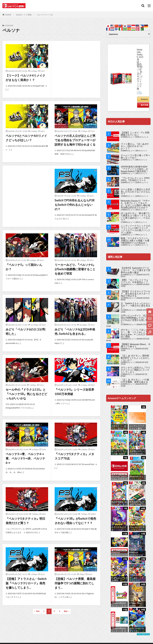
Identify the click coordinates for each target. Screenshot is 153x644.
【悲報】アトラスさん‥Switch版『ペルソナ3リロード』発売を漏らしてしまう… (26, 583)
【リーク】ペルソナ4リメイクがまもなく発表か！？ (25, 78)
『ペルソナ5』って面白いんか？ (24, 267)
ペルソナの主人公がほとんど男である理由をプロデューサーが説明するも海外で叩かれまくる (75, 140)
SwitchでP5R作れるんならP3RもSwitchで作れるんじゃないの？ (75, 205)
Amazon (144, 99)
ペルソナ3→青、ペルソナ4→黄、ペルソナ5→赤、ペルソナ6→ (25, 458)
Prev (38, 611)
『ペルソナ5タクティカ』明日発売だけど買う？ (25, 521)
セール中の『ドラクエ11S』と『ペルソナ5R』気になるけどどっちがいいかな (26, 394)
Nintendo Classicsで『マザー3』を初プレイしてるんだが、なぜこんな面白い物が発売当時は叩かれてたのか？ (135, 204)
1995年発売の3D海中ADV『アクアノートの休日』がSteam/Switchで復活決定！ (135, 169)
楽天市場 (144, 105)
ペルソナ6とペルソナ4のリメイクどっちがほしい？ (26, 138)
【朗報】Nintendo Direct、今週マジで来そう (136, 345)
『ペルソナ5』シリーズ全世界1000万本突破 (74, 392)
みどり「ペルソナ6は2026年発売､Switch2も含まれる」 (75, 331)
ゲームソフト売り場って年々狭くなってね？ (135, 156)
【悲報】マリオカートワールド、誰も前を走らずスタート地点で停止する (135, 294)
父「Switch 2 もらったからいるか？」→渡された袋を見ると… (136, 306)
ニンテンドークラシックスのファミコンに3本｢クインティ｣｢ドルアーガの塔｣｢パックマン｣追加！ (135, 229)
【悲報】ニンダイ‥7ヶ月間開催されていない (135, 134)
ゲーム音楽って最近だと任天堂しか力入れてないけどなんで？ (135, 192)
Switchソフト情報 (24, 15)
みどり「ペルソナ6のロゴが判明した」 (25, 331)
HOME (8, 15)
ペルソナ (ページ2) (44, 15)
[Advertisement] (76, 68)
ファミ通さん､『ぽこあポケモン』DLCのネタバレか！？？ (135, 146)
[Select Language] (128, 34)
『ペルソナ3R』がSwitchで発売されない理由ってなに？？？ (75, 521)
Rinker (140, 92)
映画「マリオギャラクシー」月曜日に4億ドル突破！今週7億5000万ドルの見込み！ (135, 240)
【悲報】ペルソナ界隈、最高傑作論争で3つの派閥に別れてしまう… (75, 583)
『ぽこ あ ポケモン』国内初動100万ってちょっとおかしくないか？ (135, 358)
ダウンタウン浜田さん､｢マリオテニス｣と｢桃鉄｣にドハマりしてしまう (135, 370)
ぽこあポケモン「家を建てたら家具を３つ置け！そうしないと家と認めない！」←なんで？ (135, 217)
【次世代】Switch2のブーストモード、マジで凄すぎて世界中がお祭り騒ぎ (135, 270)
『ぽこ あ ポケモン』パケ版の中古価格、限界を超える (135, 381)
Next (66, 611)
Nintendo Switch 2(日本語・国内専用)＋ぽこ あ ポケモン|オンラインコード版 (140, 69)
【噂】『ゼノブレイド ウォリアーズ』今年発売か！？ (135, 281)
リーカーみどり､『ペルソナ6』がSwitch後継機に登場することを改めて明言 (75, 269)
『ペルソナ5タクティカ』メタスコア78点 (74, 456)
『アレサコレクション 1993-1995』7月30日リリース (135, 179)
